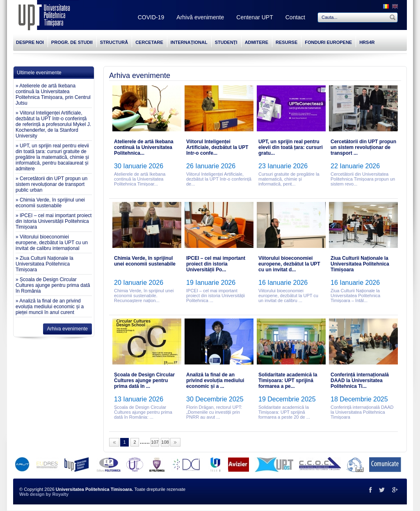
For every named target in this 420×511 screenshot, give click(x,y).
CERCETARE (149, 42)
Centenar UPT (255, 17)
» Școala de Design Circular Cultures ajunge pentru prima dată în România (53, 285)
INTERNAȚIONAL (189, 42)
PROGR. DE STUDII (72, 42)
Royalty (60, 494)
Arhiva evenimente (67, 329)
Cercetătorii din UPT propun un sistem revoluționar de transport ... (363, 147)
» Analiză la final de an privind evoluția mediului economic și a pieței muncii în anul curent (50, 307)
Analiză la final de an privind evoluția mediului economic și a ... (215, 380)
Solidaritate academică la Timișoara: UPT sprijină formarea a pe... (288, 380)
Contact (295, 17)
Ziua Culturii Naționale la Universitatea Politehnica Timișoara (360, 264)
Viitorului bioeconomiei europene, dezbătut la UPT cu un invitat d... (289, 264)
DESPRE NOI (30, 42)
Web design (32, 494)
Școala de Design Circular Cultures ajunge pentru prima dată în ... (144, 380)
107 (155, 442)
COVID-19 (151, 17)
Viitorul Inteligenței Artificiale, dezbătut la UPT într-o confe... (217, 147)
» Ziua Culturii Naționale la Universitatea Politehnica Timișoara (45, 264)
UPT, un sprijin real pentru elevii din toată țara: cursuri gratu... (291, 147)
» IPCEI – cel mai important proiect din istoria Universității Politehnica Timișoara (54, 221)
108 (165, 442)
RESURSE (286, 42)
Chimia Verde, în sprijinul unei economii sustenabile (145, 261)
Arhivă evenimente (200, 17)
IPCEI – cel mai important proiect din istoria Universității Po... (216, 264)
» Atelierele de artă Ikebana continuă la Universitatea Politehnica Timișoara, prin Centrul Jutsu (53, 94)
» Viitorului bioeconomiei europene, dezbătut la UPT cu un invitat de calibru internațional (52, 243)
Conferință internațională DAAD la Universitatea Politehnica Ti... (360, 380)
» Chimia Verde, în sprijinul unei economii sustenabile (50, 203)
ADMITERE (257, 42)
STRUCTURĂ (114, 42)
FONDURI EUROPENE (328, 42)
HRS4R (367, 42)
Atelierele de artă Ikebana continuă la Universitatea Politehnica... (144, 147)
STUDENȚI (226, 42)
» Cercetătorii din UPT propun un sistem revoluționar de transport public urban (51, 184)
